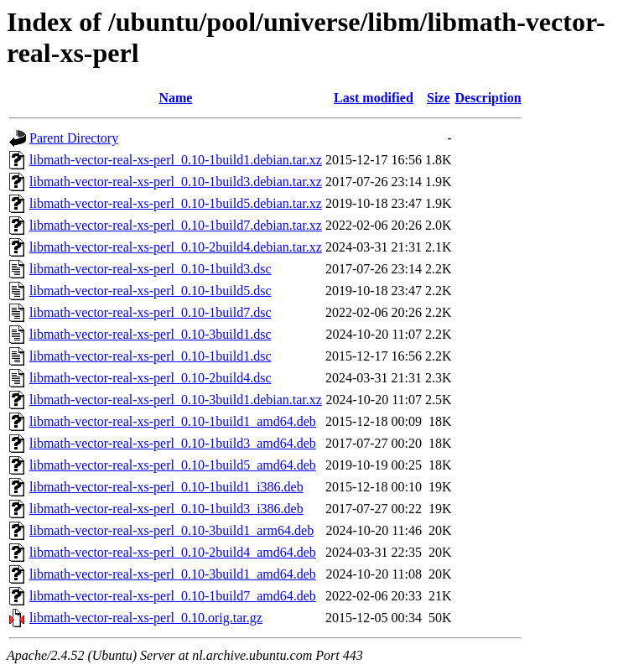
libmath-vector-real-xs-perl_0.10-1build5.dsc (150, 291)
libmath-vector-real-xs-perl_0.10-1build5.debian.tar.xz (176, 203)
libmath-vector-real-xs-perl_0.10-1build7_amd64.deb (173, 596)
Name (175, 98)
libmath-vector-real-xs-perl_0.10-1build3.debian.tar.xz (176, 182)
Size (439, 98)
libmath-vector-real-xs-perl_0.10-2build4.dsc (150, 378)
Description (488, 98)
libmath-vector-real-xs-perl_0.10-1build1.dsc (150, 356)
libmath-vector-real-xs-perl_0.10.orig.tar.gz (146, 618)
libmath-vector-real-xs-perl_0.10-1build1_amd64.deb (173, 421)
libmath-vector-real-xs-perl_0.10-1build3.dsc (150, 269)
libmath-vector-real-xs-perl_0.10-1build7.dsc (150, 312)
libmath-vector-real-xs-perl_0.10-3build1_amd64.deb (173, 574)
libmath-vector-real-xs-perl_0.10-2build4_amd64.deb (173, 552)
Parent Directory (74, 138)
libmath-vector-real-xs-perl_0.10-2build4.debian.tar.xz (176, 247)
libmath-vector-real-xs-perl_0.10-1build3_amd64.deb (173, 443)
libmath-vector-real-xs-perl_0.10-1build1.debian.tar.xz (176, 160)
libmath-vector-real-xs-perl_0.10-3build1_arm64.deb (171, 530)
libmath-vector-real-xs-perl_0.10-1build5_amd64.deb (173, 465)
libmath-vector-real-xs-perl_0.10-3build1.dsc (150, 334)
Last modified (374, 98)
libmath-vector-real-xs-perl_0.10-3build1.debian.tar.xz (176, 400)
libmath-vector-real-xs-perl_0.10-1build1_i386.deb (166, 487)
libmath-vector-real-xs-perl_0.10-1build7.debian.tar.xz (176, 225)
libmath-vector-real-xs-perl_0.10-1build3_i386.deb (166, 509)
